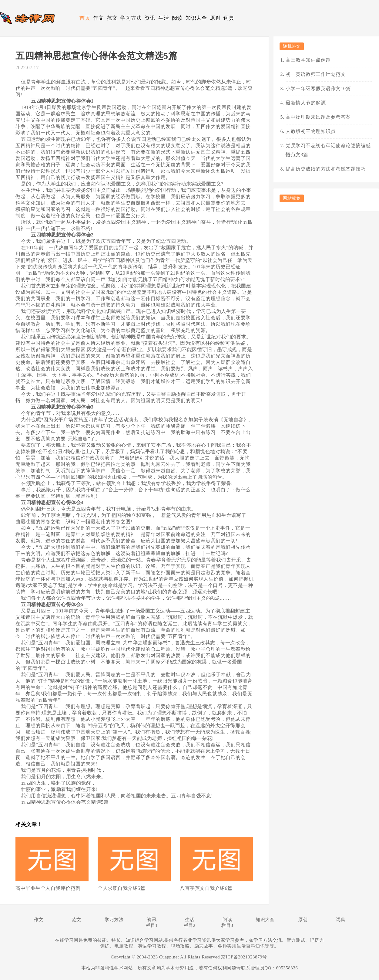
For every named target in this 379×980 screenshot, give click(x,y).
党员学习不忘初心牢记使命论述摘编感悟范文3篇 (328, 150)
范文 (112, 18)
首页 (85, 18)
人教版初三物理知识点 (311, 131)
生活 (164, 18)
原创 (215, 18)
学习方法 (131, 18)
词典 (229, 18)
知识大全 (196, 18)
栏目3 (227, 925)
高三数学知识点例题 (308, 60)
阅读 (177, 18)
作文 (98, 18)
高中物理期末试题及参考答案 (318, 117)
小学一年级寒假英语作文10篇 (318, 88)
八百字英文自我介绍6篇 (206, 888)
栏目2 (190, 925)
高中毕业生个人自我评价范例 (48, 888)
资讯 (150, 18)
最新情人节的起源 (306, 103)
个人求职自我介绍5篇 (121, 888)
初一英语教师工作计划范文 (316, 74)
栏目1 (152, 925)
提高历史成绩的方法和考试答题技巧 (326, 169)
